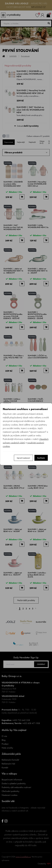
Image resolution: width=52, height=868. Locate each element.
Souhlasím (41, 458)
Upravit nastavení (23, 458)
